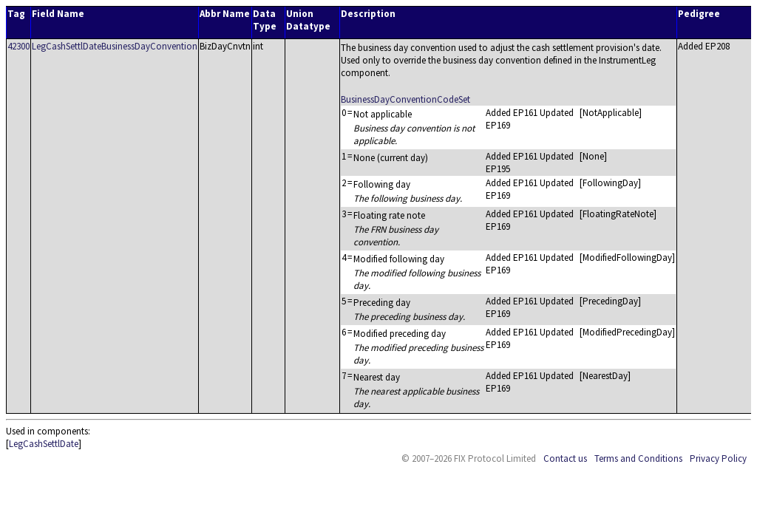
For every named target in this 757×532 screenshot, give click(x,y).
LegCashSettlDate (44, 444)
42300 (18, 46)
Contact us (565, 458)
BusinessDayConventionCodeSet (405, 99)
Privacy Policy (718, 458)
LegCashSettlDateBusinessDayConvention (115, 46)
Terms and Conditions (638, 458)
